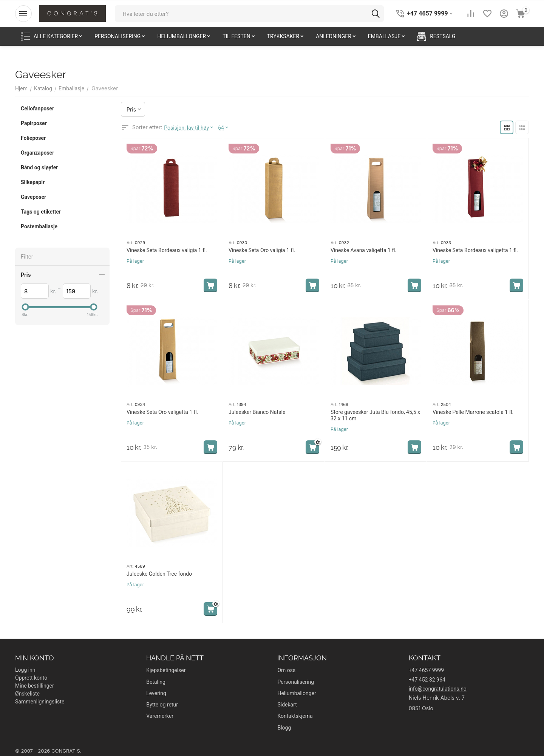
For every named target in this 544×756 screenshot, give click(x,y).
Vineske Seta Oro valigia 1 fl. (262, 250)
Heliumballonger (297, 693)
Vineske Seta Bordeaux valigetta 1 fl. (475, 250)
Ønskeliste (27, 694)
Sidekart (287, 705)
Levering (156, 693)
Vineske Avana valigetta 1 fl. (363, 250)
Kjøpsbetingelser (166, 670)
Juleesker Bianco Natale (257, 412)
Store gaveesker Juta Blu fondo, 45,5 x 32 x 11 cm (375, 415)
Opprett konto (31, 678)
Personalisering (296, 682)
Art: (130, 243)
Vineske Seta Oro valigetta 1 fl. (162, 412)
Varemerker (160, 716)
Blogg (284, 728)
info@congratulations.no (438, 689)
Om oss (286, 670)
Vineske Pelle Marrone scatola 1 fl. (473, 412)
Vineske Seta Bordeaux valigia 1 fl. (167, 250)
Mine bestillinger (35, 686)
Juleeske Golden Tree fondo (159, 574)
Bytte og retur (162, 705)
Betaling (156, 682)
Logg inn (25, 670)
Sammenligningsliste (40, 702)
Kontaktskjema (295, 716)
